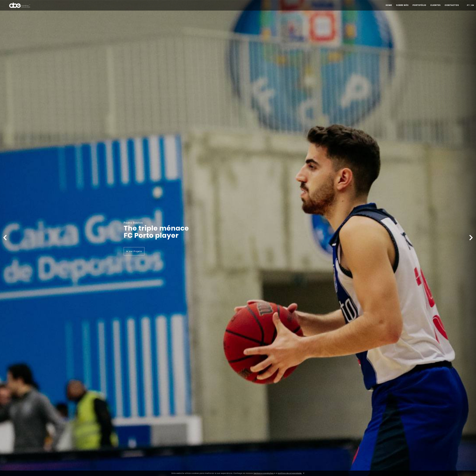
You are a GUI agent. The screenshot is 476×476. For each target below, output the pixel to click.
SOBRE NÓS (402, 5)
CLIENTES (435, 5)
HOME (389, 5)
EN (473, 5)
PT (468, 5)
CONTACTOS (452, 5)
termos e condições (264, 473)
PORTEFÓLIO (419, 5)
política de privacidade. (290, 473)
